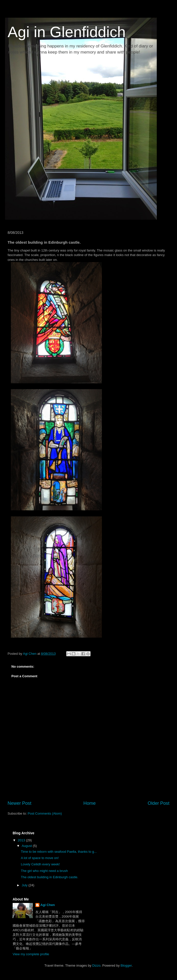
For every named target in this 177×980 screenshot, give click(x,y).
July (25, 885)
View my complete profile (31, 954)
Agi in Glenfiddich (67, 32)
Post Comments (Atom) (45, 813)
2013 (22, 840)
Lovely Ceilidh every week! (40, 864)
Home (90, 803)
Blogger (126, 965)
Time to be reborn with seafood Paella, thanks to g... (59, 852)
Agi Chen (48, 905)
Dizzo (96, 965)
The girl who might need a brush (44, 871)
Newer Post (19, 803)
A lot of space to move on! (40, 858)
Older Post (159, 803)
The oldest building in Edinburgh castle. (49, 877)
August (27, 846)
